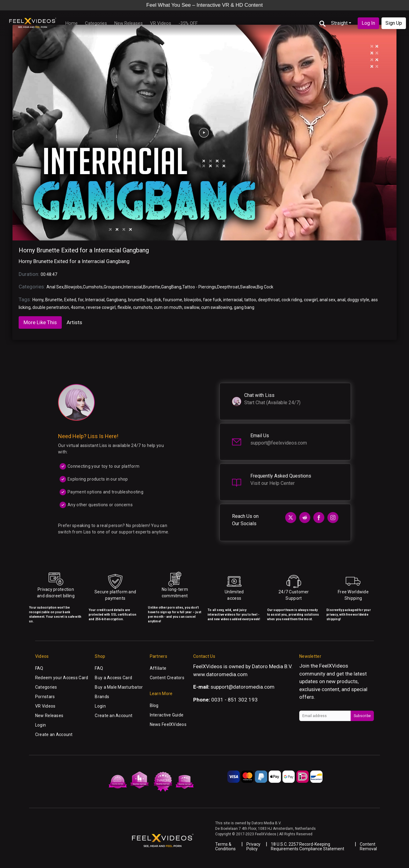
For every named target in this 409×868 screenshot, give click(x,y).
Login (41, 725)
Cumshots (93, 287)
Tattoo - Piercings (199, 287)
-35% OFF (188, 23)
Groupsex (113, 287)
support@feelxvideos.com (279, 443)
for (81, 300)
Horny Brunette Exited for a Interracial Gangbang (84, 250)
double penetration (51, 307)
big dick (154, 300)
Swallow (248, 287)
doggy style (358, 300)
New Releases (129, 23)
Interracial (133, 287)
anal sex (327, 300)
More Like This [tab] (40, 322)
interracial (233, 300)
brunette (136, 300)
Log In (368, 23)
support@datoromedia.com (243, 687)
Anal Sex (55, 287)
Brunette (152, 287)
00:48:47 (49, 274)
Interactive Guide (167, 715)
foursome (173, 300)
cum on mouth (168, 307)
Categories (96, 23)
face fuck (212, 300)
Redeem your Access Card (62, 678)
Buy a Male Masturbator (119, 687)
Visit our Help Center (273, 483)
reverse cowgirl (101, 307)
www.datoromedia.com (220, 674)
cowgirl (311, 300)
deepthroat (269, 300)
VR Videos (161, 23)
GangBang (171, 287)
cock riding (292, 300)
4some (78, 307)
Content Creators (167, 678)
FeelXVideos (334, 666)
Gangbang (116, 300)
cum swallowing (217, 307)
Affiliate (158, 668)
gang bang (244, 307)
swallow (192, 307)
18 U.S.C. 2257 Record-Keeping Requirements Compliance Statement (308, 846)
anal (341, 300)
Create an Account (54, 734)
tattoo (250, 300)
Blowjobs (73, 287)
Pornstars (45, 697)
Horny (38, 300)
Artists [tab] (74, 322)
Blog (154, 705)
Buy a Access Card (113, 678)
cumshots (143, 307)
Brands (102, 697)
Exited (70, 300)
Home (72, 23)
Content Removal (368, 846)
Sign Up (394, 23)
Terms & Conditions (225, 846)
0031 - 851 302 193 (234, 700)
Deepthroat (228, 287)
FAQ (39, 668)
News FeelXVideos (168, 724)
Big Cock (265, 287)
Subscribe (362, 716)
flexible (124, 307)
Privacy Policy (253, 846)
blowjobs (193, 300)
